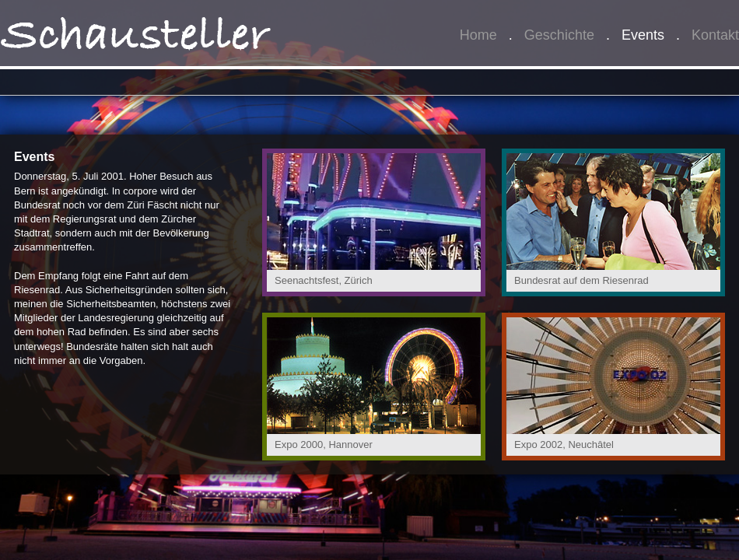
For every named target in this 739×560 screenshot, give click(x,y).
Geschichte (559, 35)
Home (478, 35)
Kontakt (715, 35)
